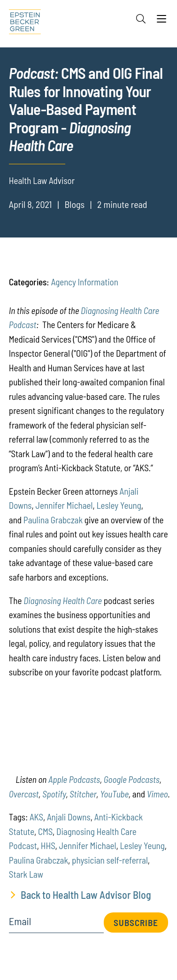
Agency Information (85, 282)
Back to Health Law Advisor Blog (86, 895)
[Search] (141, 19)
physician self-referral (110, 860)
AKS (36, 817)
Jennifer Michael (64, 505)
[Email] (56, 924)
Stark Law (26, 874)
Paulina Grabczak (53, 520)
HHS (48, 846)
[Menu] (162, 21)
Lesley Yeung (119, 505)
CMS (45, 831)
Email (20, 921)
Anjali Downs (69, 817)
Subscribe (136, 923)
